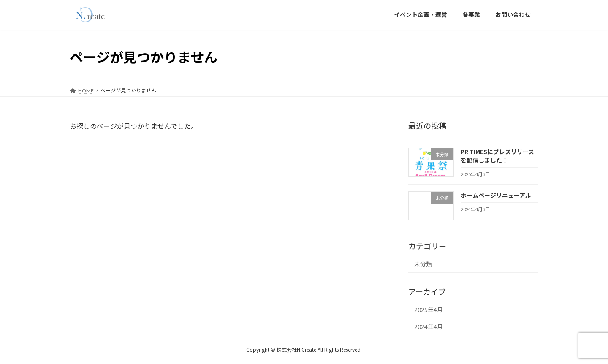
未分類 (423, 264)
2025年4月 (429, 310)
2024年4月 (429, 327)
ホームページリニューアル (496, 195)
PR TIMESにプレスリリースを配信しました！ (497, 156)
